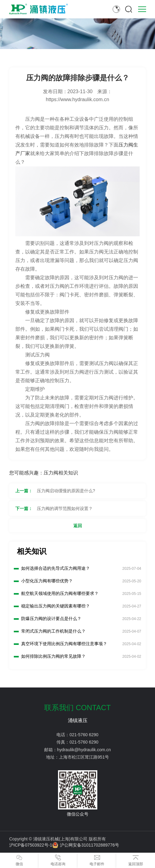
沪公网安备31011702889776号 (86, 845)
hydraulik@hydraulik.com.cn (84, 750)
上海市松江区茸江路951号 (84, 757)
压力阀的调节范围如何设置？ (65, 508)
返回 (78, 526)
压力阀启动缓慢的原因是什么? (66, 491)
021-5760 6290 (84, 735)
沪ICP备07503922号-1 (31, 845)
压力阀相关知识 (61, 473)
